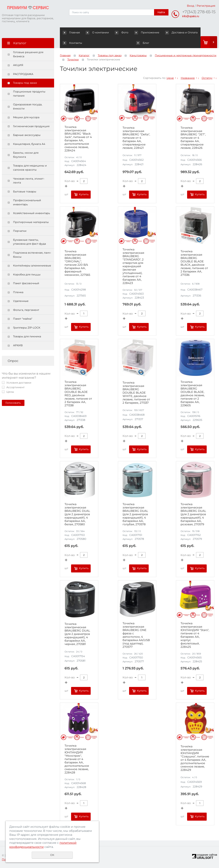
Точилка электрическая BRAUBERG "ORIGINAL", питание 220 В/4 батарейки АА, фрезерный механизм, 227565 (77, 263)
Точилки (73, 59)
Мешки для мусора (26, 117)
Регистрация (206, 6)
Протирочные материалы (31, 222)
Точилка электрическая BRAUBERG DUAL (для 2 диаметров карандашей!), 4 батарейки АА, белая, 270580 (77, 514)
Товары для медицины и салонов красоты (30, 168)
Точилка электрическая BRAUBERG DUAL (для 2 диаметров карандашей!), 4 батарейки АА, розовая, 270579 (193, 514)
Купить (84, 194)
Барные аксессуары (27, 135)
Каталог (84, 55)
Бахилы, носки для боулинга (26, 155)
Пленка (18, 292)
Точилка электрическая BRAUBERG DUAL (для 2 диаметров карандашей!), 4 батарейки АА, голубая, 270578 (135, 514)
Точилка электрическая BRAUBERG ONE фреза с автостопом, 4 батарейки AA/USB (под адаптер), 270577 (136, 635)
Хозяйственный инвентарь (32, 213)
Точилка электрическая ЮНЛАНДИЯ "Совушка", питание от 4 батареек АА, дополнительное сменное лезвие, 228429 (195, 758)
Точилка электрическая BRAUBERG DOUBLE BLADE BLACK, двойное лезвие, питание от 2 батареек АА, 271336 (194, 263)
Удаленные (21, 301)
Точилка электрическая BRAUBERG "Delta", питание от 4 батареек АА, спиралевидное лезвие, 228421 (136, 138)
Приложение (134, 32)
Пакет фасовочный (26, 283)
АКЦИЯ (18, 65)
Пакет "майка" (23, 319)
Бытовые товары (25, 192)
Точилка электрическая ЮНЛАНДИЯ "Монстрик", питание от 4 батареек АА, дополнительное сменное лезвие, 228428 (77, 759)
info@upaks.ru (191, 16)
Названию (188, 78)
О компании (94, 32)
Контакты (192, 32)
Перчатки (20, 231)
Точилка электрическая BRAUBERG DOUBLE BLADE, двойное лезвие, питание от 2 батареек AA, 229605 (193, 394)
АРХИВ (18, 345)
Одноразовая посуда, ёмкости (28, 106)
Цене (170, 78)
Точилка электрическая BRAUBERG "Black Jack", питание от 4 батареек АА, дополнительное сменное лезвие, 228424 (78, 139)
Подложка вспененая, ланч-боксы (32, 255)
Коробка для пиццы (27, 274)
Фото (114, 32)
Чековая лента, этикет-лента (29, 181)
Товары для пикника (27, 336)
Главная (72, 32)
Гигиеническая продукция (31, 126)
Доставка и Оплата (165, 32)
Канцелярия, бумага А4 (29, 144)
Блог (69, 43)
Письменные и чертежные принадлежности (186, 55)
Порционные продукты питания (29, 94)
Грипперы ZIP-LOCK (27, 328)
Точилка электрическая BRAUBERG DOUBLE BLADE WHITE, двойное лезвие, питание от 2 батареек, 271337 (136, 393)
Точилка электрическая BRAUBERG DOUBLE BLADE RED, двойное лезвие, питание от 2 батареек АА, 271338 (78, 394)
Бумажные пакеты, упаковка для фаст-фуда (29, 242)
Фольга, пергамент (26, 310)
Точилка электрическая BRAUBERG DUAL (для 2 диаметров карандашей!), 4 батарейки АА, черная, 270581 (77, 634)
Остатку (207, 78)
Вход (191, 6)
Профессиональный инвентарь (27, 202)
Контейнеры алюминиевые (32, 266)
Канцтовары (138, 55)
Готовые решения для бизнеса (28, 54)
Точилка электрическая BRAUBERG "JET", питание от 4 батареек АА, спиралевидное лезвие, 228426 (193, 138)
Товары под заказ (25, 83)
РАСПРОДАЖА (23, 74)
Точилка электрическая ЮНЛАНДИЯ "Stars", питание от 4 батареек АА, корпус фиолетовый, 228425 (195, 635)
